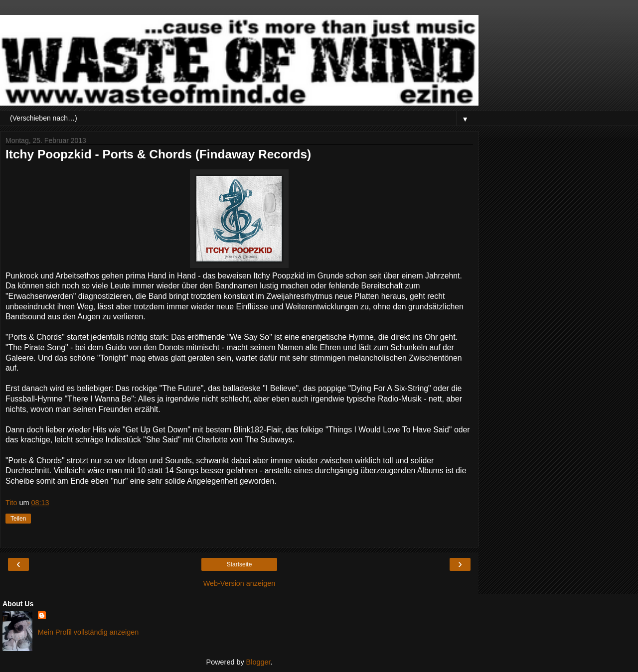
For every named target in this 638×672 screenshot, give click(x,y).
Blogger (258, 662)
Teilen (18, 519)
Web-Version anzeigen (239, 583)
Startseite (239, 564)
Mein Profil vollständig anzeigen (88, 632)
